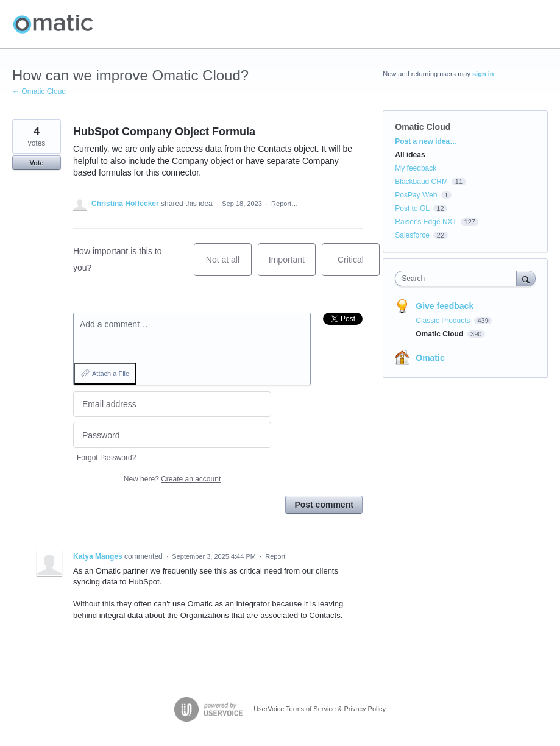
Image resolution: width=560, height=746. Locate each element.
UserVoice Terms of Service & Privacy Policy (320, 709)
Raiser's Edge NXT (426, 222)
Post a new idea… (426, 141)
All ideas (410, 155)
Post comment (324, 505)
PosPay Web (416, 195)
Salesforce (412, 235)
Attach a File (111, 374)
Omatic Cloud (423, 127)
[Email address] (172, 404)
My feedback (416, 168)
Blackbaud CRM (421, 182)
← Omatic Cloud (39, 91)
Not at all (229, 265)
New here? (172, 479)
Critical (359, 265)
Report (275, 556)
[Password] (172, 435)
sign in (483, 74)
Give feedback (445, 306)
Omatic (430, 358)
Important (292, 265)
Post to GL (412, 208)
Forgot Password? (106, 458)
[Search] (526, 278)
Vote (36, 163)
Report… (285, 204)
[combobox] (458, 279)
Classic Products (444, 321)
